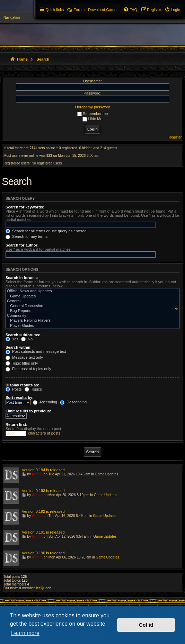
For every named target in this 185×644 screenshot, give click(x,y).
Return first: (16, 424)
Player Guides (91, 326)
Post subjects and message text (36, 351)
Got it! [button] (146, 625)
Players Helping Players (91, 321)
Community (91, 316)
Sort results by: (20, 397)
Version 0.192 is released (43, 511)
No (27, 339)
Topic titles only (22, 363)
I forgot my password (92, 107)
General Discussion (91, 306)
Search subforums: (23, 335)
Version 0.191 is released (43, 532)
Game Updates (91, 296)
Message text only (24, 357)
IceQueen (43, 588)
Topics (33, 389)
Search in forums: (22, 278)
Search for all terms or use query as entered (46, 231)
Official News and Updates (91, 291)
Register (175, 137)
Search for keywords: (25, 207)
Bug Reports (91, 311)
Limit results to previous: (28, 411)
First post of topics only (28, 369)
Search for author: (22, 245)
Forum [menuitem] (76, 10)
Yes (12, 339)
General (91, 301)
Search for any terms (27, 236)
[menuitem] (172, 10)
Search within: (19, 347)
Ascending (45, 402)
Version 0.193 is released (43, 491)
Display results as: (22, 385)
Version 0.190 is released (43, 553)
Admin (37, 474)
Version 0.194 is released (43, 470)
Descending (73, 402)
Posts (14, 389)
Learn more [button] (25, 633)
